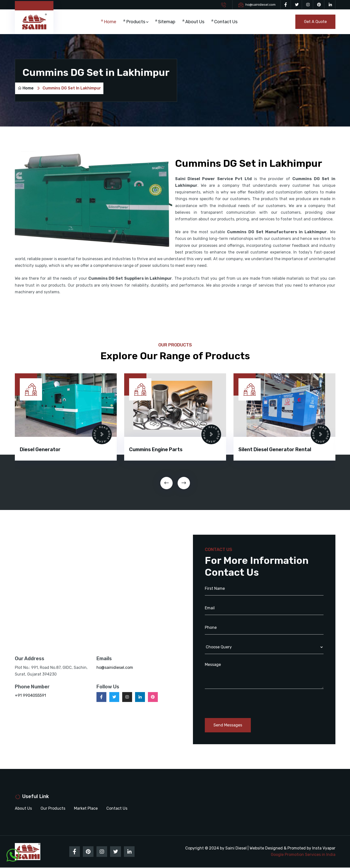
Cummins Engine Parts (156, 450)
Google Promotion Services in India (303, 855)
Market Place (86, 809)
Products (137, 22)
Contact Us (227, 22)
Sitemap (168, 22)
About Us (196, 22)
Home (111, 22)
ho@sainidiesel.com (260, 5)
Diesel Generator (40, 450)
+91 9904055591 (30, 696)
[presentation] (166, 483)
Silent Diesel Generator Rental (275, 450)
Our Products (53, 809)
